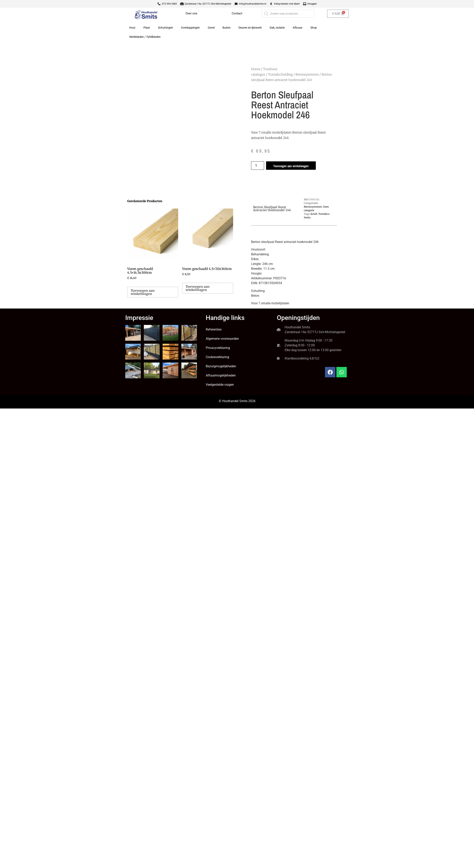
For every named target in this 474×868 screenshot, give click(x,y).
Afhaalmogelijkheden (221, 375)
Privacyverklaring (218, 348)
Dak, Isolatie (277, 28)
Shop (314, 28)
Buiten (227, 28)
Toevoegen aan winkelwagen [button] (143, 292)
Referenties (214, 329)
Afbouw (298, 28)
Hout (132, 28)
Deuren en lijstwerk (250, 28)
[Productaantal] (258, 166)
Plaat (147, 28)
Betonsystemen (307, 74)
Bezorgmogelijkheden (221, 366)
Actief (314, 214)
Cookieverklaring (217, 357)
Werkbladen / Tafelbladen (145, 37)
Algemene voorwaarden (222, 339)
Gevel (211, 28)
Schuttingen (165, 28)
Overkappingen (190, 28)
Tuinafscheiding (280, 74)
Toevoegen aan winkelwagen (291, 166)
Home (256, 69)
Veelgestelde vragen (220, 385)
